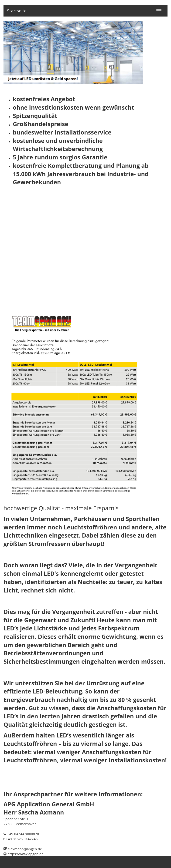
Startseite (17, 11)
